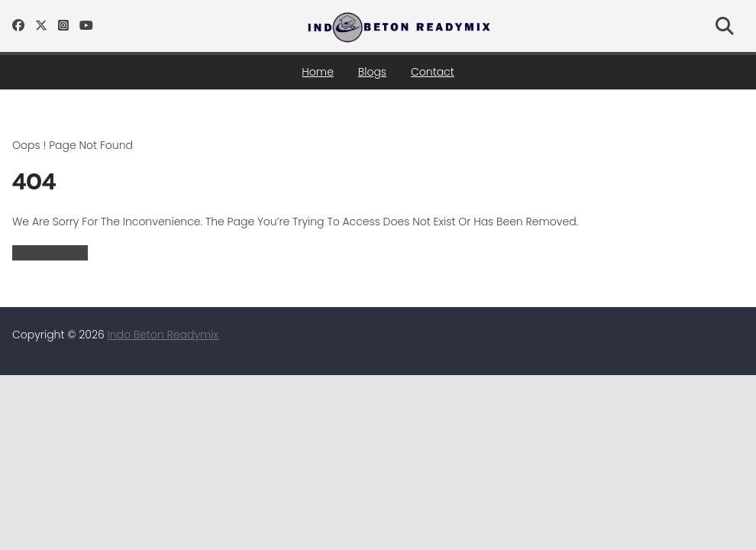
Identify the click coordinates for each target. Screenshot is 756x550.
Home (318, 72)
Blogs (372, 72)
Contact (433, 72)
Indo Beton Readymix (163, 335)
